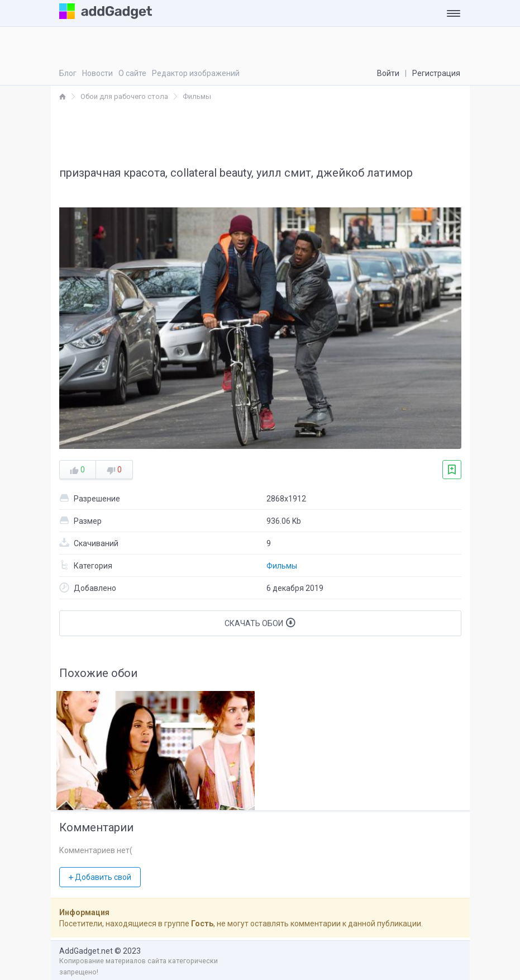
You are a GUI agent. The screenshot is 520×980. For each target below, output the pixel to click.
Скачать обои (260, 623)
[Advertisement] (260, 133)
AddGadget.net (86, 951)
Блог (68, 73)
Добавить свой (100, 877)
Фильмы (282, 566)
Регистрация (436, 73)
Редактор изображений (196, 73)
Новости (97, 73)
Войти (388, 73)
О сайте (132, 73)
